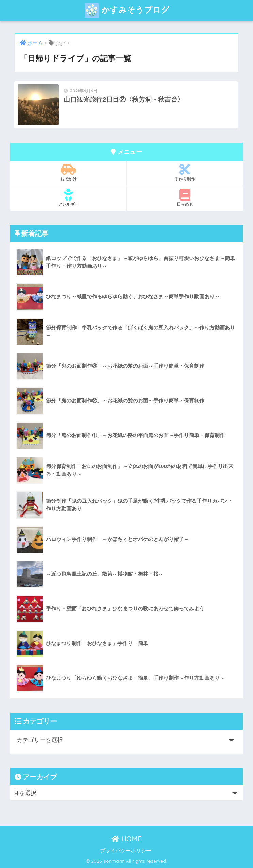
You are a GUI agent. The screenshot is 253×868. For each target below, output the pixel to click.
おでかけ (68, 172)
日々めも (185, 198)
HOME (126, 839)
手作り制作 (185, 172)
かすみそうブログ (127, 11)
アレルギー (68, 198)
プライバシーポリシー (126, 851)
